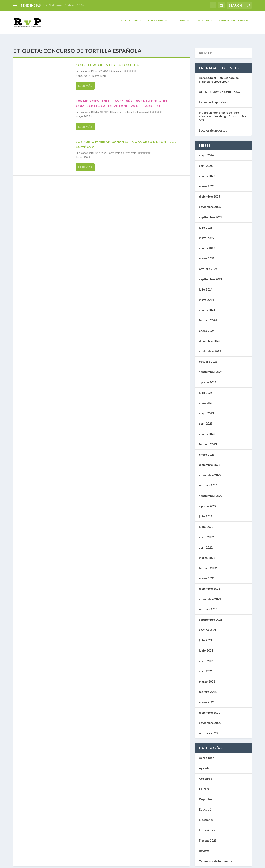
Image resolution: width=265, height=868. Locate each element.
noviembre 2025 (210, 204)
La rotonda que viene (214, 99)
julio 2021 (206, 637)
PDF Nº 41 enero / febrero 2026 (63, 5)
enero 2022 (207, 575)
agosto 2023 (208, 379)
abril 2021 (206, 668)
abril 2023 (206, 420)
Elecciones (156, 23)
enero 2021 (207, 699)
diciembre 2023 (210, 338)
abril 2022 (206, 544)
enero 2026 (207, 183)
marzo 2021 (207, 678)
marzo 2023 (207, 431)
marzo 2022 (207, 555)
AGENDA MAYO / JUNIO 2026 (219, 89)
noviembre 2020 (210, 720)
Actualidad (129, 23)
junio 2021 (206, 647)
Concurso (117, 109)
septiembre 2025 (211, 214)
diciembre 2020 (210, 709)
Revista (204, 848)
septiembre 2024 (211, 276)
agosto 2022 (208, 503)
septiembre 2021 (211, 616)
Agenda (204, 765)
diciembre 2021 (210, 585)
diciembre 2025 (210, 193)
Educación (206, 806)
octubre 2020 (208, 730)
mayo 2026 (206, 152)
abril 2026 (206, 162)
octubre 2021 (208, 606)
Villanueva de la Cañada (215, 858)
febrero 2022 (208, 565)
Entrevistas (207, 827)
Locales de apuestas (214, 127)
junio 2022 (206, 523)
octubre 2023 (208, 358)
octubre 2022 (208, 482)
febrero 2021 (208, 689)
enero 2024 (207, 328)
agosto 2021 (208, 627)
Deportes (202, 23)
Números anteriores (234, 23)
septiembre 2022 (211, 493)
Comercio (115, 150)
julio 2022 (206, 513)
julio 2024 (206, 286)
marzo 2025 (207, 245)
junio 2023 (206, 400)
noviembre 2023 (210, 348)
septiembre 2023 (211, 369)
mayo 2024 (206, 297)
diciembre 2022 (210, 462)
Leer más (85, 83)
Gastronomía (140, 109)
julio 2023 (206, 389)
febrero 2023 (208, 441)
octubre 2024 (208, 266)
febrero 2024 (208, 317)
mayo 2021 (206, 658)
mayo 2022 (206, 534)
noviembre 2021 (210, 596)
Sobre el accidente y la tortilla (107, 62)
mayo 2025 (206, 235)
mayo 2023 (206, 410)
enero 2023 (207, 451)
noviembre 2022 (210, 472)
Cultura (180, 23)
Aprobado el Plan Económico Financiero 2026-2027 (219, 76)
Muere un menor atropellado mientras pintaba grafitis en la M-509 (222, 113)
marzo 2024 (207, 307)
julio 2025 (206, 224)
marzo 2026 (207, 173)
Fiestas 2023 (208, 837)
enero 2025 (207, 255)
